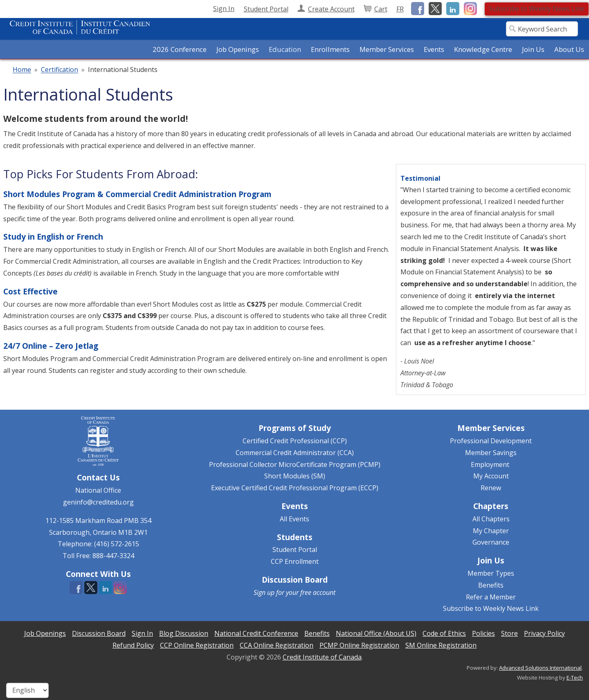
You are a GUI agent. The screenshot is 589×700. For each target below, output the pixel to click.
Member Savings (491, 453)
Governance (491, 542)
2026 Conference (180, 49)
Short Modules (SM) (295, 476)
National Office (98, 490)
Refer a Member (491, 597)
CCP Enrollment (295, 561)
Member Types (491, 573)
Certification (60, 70)
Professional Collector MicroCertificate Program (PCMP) (295, 464)
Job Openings (238, 49)
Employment (490, 464)
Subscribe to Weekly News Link (537, 9)
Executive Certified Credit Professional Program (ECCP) (295, 488)
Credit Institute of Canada (322, 657)
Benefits (491, 585)
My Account (491, 476)
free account (318, 592)
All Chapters (491, 519)
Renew (491, 488)
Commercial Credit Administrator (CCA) (295, 453)
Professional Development (491, 441)
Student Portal (295, 550)
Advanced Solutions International (540, 668)
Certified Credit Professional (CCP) (295, 441)
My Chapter (491, 531)
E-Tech (575, 678)
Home (22, 70)
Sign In (224, 9)
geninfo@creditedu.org (98, 502)
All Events (294, 519)
